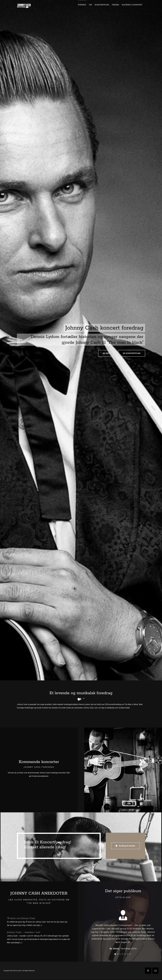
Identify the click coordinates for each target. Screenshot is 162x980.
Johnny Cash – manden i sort (24, 932)
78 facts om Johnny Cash (21, 918)
